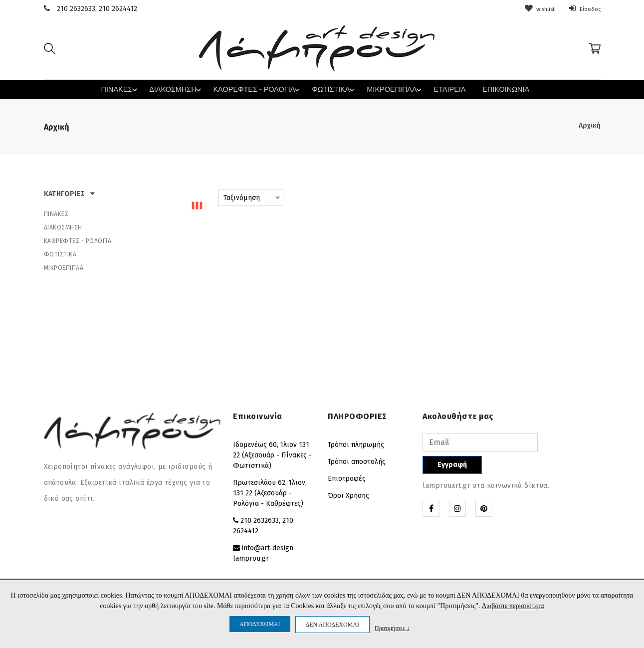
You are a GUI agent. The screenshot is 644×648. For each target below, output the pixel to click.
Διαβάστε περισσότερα (513, 606)
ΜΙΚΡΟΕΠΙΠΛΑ (390, 89)
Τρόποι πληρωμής (356, 444)
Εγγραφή (452, 464)
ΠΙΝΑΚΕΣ (129, 89)
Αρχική (590, 125)
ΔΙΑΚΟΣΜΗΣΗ (182, 89)
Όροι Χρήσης (348, 495)
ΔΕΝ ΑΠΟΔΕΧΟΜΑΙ (332, 625)
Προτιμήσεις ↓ (392, 628)
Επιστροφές (347, 478)
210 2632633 (76, 9)
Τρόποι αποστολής (357, 461)
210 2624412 (118, 9)
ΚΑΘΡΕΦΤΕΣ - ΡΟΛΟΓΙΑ (259, 89)
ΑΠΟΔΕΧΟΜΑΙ (260, 624)
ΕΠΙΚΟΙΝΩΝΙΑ (494, 90)
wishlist (532, 9)
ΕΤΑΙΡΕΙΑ (440, 90)
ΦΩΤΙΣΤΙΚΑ (332, 89)
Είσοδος (582, 9)
